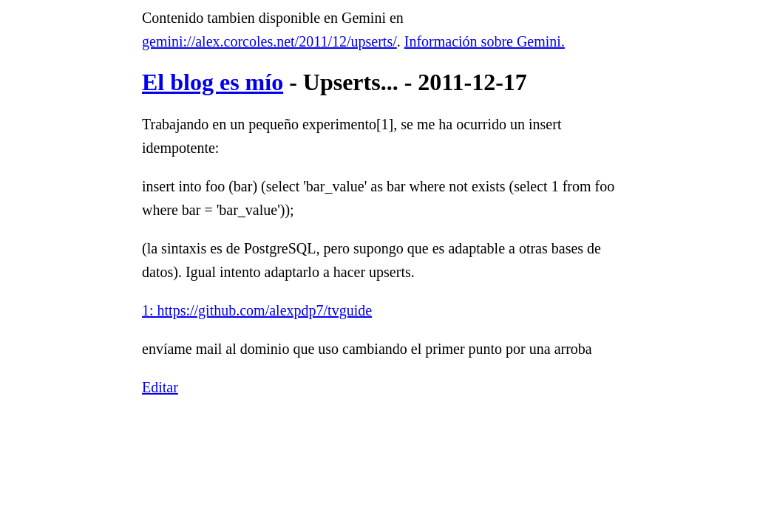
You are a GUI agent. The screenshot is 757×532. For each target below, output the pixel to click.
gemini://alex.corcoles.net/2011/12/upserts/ (269, 41)
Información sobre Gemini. (485, 41)
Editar (160, 387)
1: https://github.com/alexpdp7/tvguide (257, 310)
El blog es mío (213, 82)
